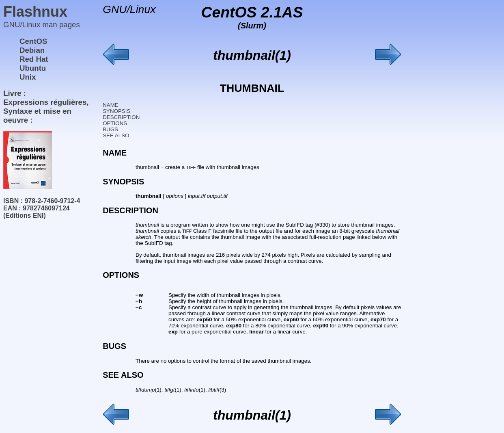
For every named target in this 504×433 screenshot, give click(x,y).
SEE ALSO (116, 135)
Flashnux (35, 12)
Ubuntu (33, 68)
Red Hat (34, 59)
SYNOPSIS (116, 111)
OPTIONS (115, 123)
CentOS (33, 41)
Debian (32, 50)
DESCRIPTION (121, 117)
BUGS (110, 129)
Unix (28, 77)
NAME (111, 105)
